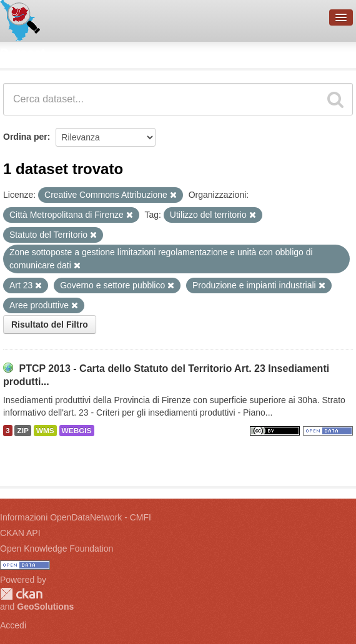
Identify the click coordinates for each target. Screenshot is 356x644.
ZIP (22, 431)
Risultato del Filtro (50, 324)
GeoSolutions (45, 607)
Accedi (13, 625)
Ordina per (25, 137)
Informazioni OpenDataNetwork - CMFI (76, 517)
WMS (45, 431)
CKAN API (20, 533)
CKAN (21, 594)
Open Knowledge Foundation (57, 549)
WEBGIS (77, 431)
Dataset (22, 53)
